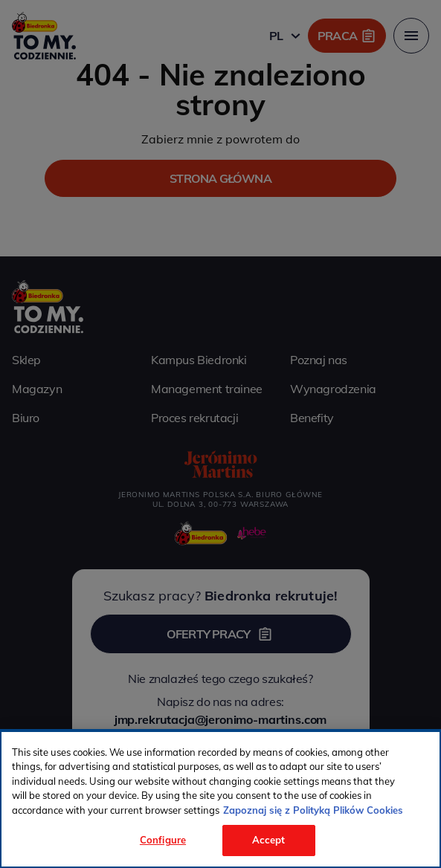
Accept (269, 840)
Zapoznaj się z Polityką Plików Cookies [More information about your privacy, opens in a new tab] (313, 810)
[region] (221, 799)
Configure (163, 840)
